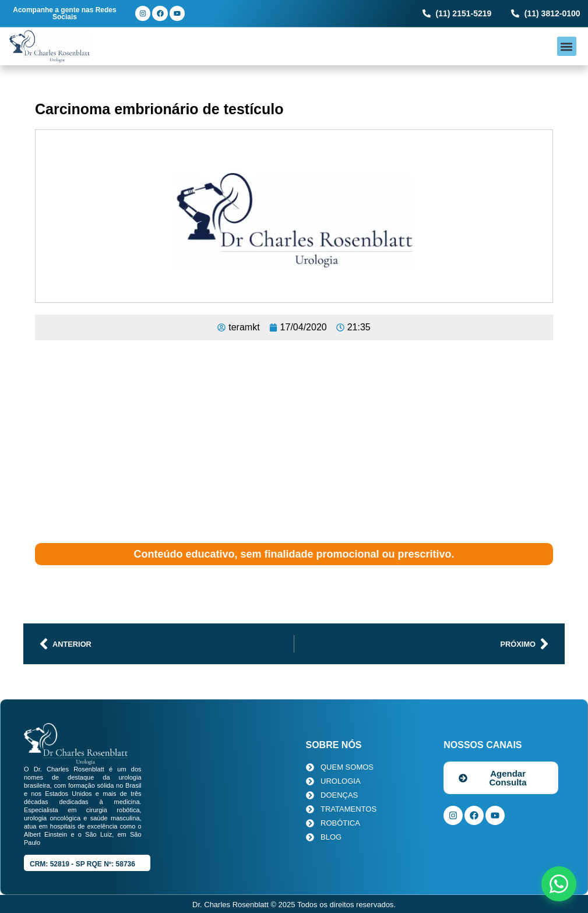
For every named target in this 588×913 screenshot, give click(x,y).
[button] (567, 46)
